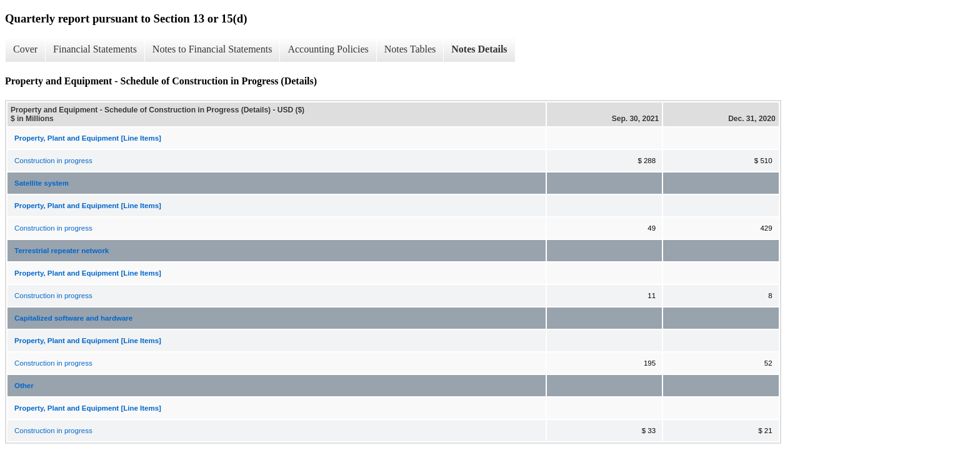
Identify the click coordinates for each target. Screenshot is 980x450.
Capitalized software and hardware (73, 318)
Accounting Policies (328, 49)
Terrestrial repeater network (62, 251)
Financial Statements (95, 49)
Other (24, 386)
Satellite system (42, 183)
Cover (25, 49)
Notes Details (479, 49)
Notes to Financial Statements (212, 49)
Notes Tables (410, 49)
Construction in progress (53, 161)
